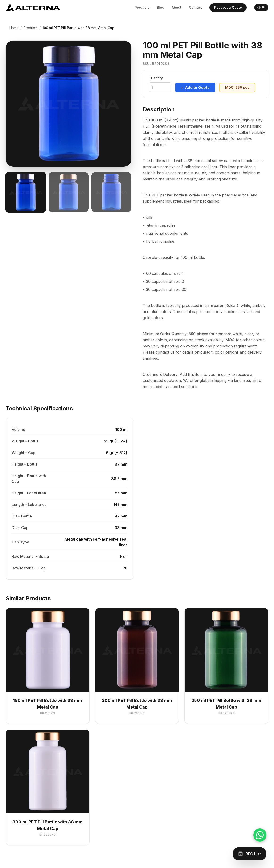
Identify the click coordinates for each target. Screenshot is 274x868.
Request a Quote (228, 7)
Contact (195, 7)
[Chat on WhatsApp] (260, 835)
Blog (161, 7)
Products (142, 7)
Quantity (156, 78)
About (177, 7)
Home (14, 28)
